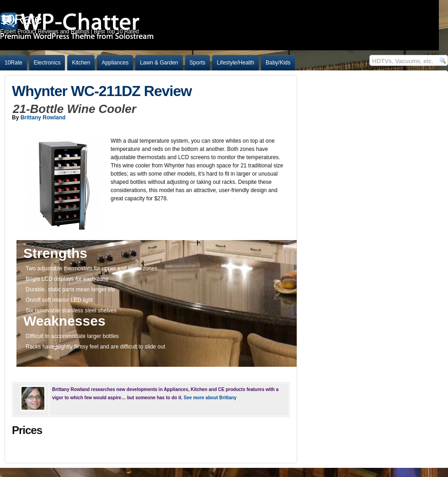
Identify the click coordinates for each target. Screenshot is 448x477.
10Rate (13, 63)
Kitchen (81, 63)
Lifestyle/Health (235, 63)
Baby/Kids (278, 63)
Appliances (115, 63)
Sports (198, 63)
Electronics (47, 63)
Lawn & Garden (159, 63)
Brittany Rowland (43, 118)
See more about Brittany (210, 398)
